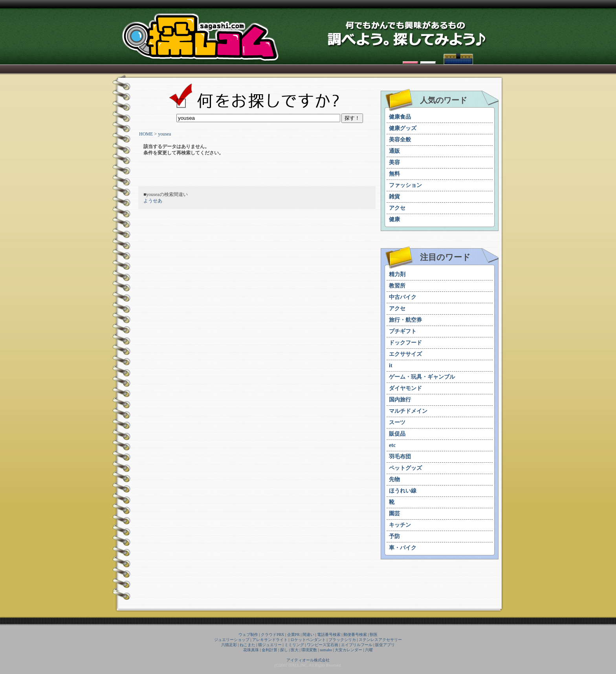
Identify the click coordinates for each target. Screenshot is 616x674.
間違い (308, 635)
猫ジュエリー (270, 645)
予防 (394, 536)
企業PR (293, 635)
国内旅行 (400, 400)
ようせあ (153, 201)
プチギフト (403, 331)
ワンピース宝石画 (323, 645)
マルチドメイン (408, 411)
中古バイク (403, 297)
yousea (164, 134)
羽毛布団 (400, 457)
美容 (394, 162)
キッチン (400, 525)
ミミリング (294, 645)
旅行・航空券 (405, 320)
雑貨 (394, 197)
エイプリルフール (357, 645)
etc (392, 445)
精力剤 (397, 274)
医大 (295, 650)
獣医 (374, 635)
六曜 (369, 650)
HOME (146, 134)
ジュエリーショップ (232, 640)
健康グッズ (403, 128)
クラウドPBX (272, 635)
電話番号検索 (329, 635)
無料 (394, 174)
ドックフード (405, 343)
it (391, 365)
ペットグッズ (405, 468)
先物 (394, 479)
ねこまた (247, 645)
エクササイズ (405, 354)
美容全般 (400, 140)
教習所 (397, 286)
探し (284, 650)
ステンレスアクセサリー (380, 640)
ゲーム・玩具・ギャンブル (422, 377)
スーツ (397, 422)
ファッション (405, 185)
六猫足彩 (229, 645)
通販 (394, 151)
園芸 (394, 514)
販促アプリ (385, 645)
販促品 (397, 434)
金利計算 (269, 650)
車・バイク (403, 548)
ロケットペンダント (308, 640)
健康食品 (400, 117)
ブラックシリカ (342, 640)
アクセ (397, 208)
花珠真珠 (251, 650)
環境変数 (309, 650)
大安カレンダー (348, 650)
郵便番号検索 (355, 635)
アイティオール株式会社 (308, 660)
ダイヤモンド (405, 388)
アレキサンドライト (270, 640)
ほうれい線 (403, 491)
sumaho (326, 650)
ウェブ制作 (248, 635)
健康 (394, 219)
